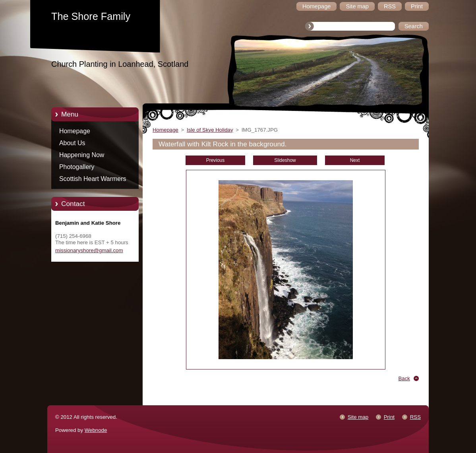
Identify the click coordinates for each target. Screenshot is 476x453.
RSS (415, 417)
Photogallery (77, 167)
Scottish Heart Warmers (93, 179)
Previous (215, 160)
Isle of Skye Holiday (210, 130)
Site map (358, 417)
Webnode (96, 430)
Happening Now (82, 155)
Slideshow (285, 160)
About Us (72, 143)
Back (404, 378)
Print (389, 417)
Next (355, 160)
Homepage (75, 131)
